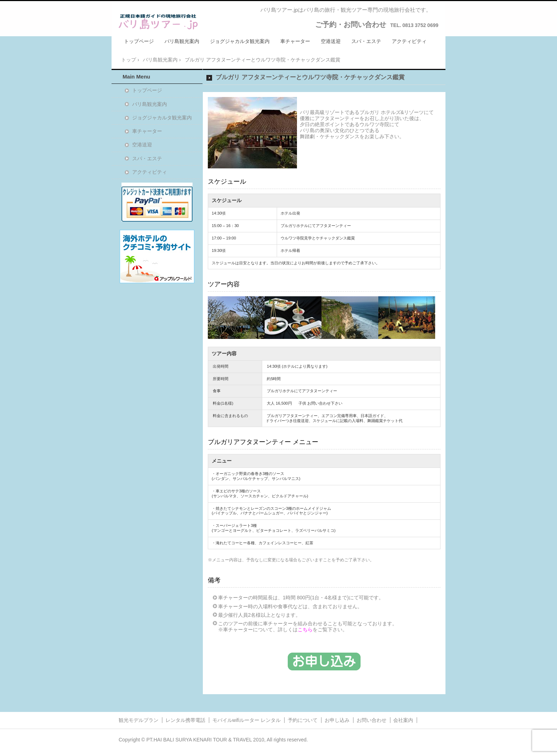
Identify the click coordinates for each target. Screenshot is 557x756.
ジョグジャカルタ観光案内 (240, 41)
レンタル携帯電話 (185, 720)
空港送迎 (331, 41)
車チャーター (295, 41)
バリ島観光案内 (182, 41)
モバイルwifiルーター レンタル (247, 720)
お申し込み (337, 720)
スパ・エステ (366, 41)
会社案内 (403, 720)
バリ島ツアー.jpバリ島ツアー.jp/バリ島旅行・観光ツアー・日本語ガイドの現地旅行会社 (158, 22)
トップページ (139, 41)
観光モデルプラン (139, 720)
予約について (303, 720)
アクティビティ (409, 41)
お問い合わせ (372, 720)
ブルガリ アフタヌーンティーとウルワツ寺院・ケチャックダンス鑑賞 (310, 77)
